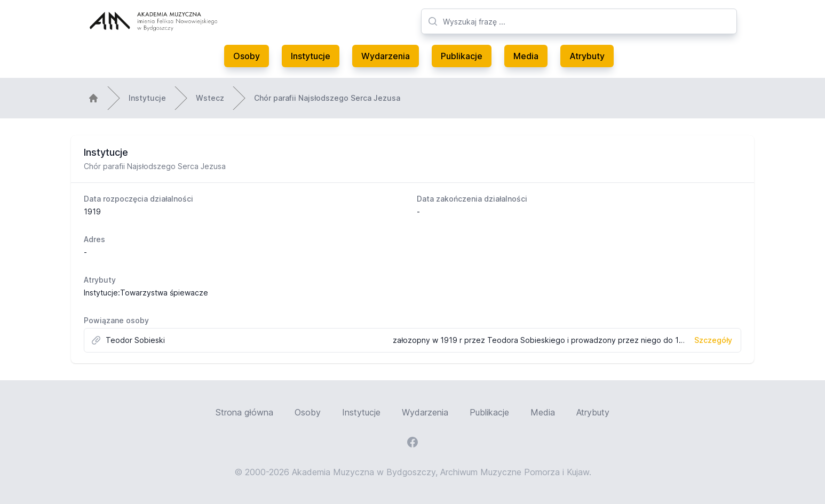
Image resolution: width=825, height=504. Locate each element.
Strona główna (244, 412)
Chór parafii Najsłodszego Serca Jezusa (327, 98)
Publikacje (462, 56)
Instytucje (311, 56)
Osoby (247, 56)
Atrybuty (587, 56)
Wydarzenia (386, 56)
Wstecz (210, 98)
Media (526, 56)
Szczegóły (713, 340)
